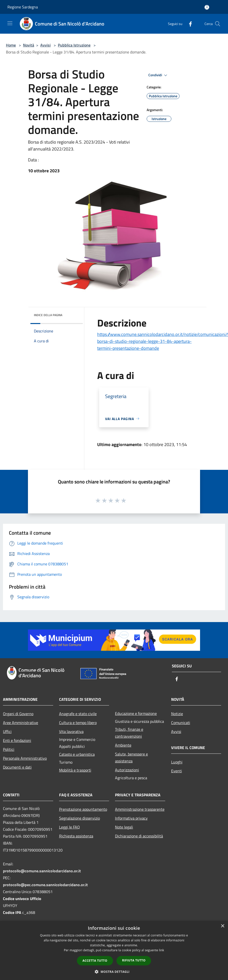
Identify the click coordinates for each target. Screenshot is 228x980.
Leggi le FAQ (69, 827)
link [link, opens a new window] (162, 950)
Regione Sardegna (23, 7)
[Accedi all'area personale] (207, 7)
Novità (29, 45)
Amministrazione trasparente (140, 809)
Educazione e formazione (136, 713)
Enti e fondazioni (17, 740)
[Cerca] (218, 24)
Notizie (177, 714)
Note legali (124, 827)
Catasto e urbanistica (77, 754)
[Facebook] (188, 24)
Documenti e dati (17, 767)
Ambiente (123, 745)
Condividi (159, 75)
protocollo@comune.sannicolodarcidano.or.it (42, 871)
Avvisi (46, 45)
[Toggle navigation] (10, 23)
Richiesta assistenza (76, 836)
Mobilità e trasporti (75, 770)
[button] (114, 972)
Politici (9, 749)
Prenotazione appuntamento (83, 809)
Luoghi (177, 762)
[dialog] (114, 950)
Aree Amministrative (21, 723)
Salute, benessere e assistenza (131, 757)
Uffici (7, 731)
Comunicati (181, 723)
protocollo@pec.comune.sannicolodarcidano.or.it (45, 885)
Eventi (177, 771)
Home (11, 45)
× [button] (222, 926)
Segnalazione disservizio (80, 818)
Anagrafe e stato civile (78, 714)
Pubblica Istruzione (74, 45)
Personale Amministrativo (25, 758)
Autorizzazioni (127, 770)
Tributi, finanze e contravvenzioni (129, 733)
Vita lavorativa (71, 731)
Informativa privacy (131, 818)
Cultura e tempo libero (78, 723)
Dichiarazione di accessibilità (139, 836)
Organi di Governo (18, 714)
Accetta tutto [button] (95, 961)
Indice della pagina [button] (48, 315)
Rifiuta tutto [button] (134, 960)
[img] (72, 314)
